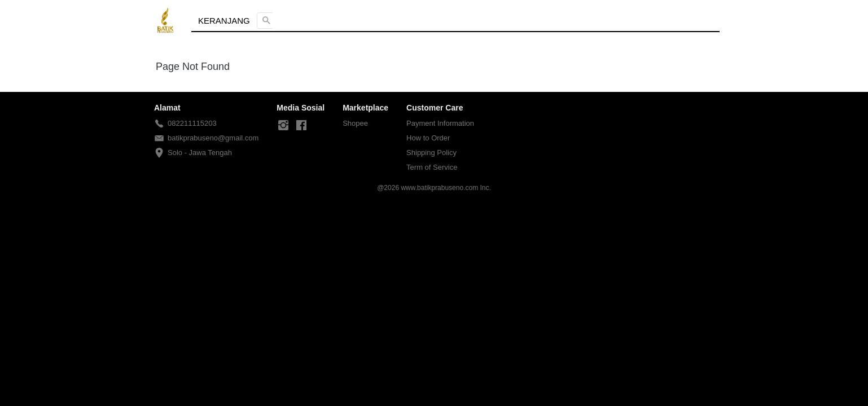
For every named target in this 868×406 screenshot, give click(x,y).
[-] (283, 126)
